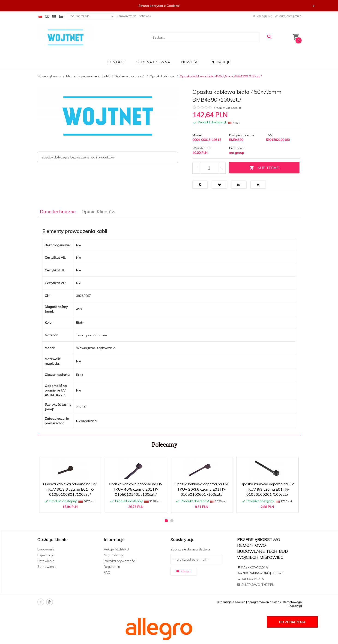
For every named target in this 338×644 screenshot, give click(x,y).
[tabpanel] (169, 326)
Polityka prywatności (120, 561)
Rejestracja (46, 555)
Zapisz (184, 571)
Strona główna (153, 62)
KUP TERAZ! (264, 168)
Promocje (220, 62)
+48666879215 (250, 579)
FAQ (107, 572)
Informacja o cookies (231, 602)
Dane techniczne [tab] (58, 211)
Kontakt (116, 62)
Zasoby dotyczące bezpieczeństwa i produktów (78, 157)
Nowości (190, 62)
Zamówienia (47, 567)
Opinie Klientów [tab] (99, 211)
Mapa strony (113, 555)
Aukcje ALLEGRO (116, 549)
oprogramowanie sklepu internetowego (275, 602)
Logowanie (46, 549)
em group (237, 153)
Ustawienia (46, 561)
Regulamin (112, 567)
